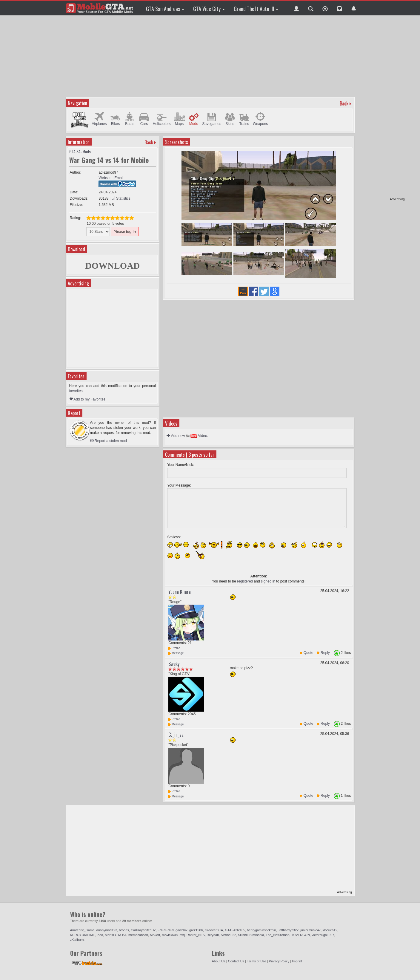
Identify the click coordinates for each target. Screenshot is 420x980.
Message (176, 653)
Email (119, 178)
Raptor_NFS (196, 935)
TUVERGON (301, 935)
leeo (100, 935)
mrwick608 (170, 935)
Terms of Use (257, 961)
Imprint (297, 961)
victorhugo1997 (323, 935)
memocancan (138, 935)
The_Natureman (278, 935)
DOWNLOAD (112, 266)
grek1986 (196, 930)
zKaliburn (77, 940)
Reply (325, 653)
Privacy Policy (279, 961)
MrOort (155, 935)
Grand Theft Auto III (256, 9)
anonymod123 (107, 930)
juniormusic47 (310, 930)
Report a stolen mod (109, 441)
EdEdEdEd (166, 930)
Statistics (121, 198)
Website (105, 178)
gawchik (181, 930)
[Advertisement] (382, 108)
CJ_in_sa (176, 735)
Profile (174, 648)
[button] (296, 8)
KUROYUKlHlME (83, 935)
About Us (219, 961)
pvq (182, 935)
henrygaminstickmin (261, 930)
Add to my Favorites (87, 399)
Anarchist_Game (82, 930)
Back (344, 103)
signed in (268, 581)
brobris (124, 930)
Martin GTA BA (116, 935)
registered (245, 581)
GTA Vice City (209, 9)
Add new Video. (187, 436)
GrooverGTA (214, 930)
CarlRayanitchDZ (143, 930)
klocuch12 (330, 930)
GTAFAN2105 (235, 930)
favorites (76, 391)
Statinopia (257, 935)
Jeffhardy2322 (288, 930)
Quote (309, 653)
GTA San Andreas (165, 9)
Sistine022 (228, 935)
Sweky (174, 664)
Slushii (243, 935)
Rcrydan (213, 935)
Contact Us (236, 961)
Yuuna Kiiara (180, 592)
